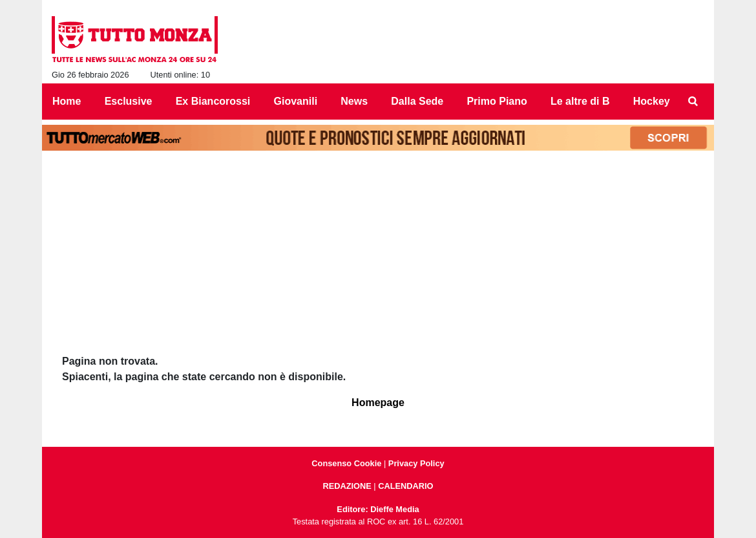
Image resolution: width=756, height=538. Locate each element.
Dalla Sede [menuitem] (417, 101)
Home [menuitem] (67, 101)
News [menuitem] (354, 101)
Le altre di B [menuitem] (580, 101)
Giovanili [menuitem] (296, 101)
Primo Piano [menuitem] (497, 101)
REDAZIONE (347, 486)
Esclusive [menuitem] (129, 101)
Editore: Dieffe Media (378, 509)
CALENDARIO (405, 486)
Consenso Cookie (346, 463)
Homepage (378, 403)
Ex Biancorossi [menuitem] (213, 101)
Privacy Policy (416, 463)
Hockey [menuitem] (652, 101)
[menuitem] (693, 102)
